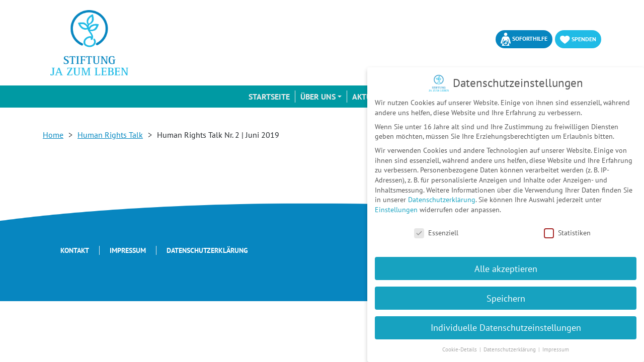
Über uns (318, 97)
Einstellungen (396, 210)
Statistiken (567, 233)
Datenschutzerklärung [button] (510, 349)
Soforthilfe (524, 39)
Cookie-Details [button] (460, 349)
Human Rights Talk (110, 135)
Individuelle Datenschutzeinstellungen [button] (506, 328)
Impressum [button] (556, 349)
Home (53, 135)
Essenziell (436, 233)
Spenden (578, 39)
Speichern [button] (506, 298)
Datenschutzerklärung (207, 250)
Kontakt (75, 250)
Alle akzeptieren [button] (506, 269)
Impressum (128, 250)
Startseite (269, 97)
